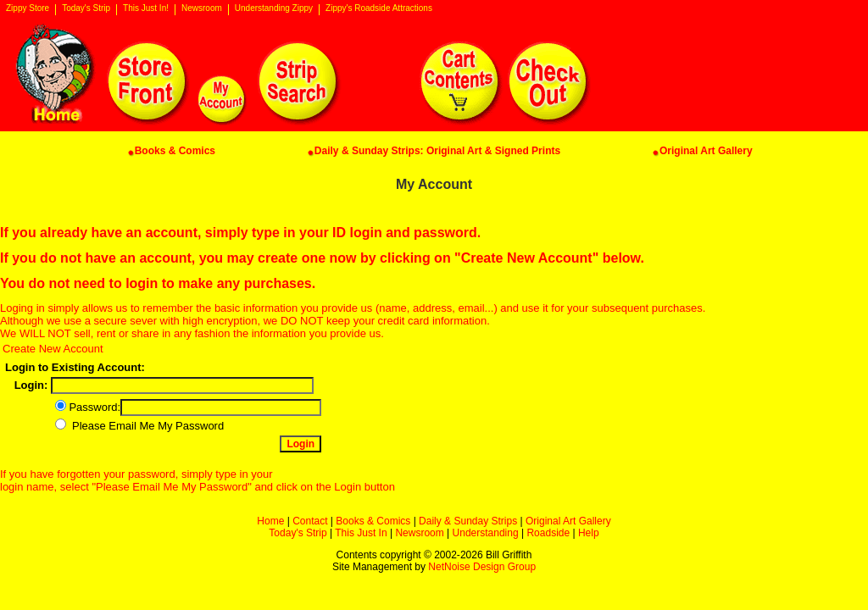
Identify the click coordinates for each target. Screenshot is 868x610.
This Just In (361, 533)
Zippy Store (28, 8)
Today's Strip (86, 8)
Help (589, 533)
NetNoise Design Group (482, 567)
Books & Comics (373, 521)
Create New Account (53, 349)
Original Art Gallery (568, 521)
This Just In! (146, 8)
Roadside (548, 533)
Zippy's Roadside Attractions (379, 8)
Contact (310, 521)
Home (270, 521)
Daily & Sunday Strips (468, 521)
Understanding (486, 533)
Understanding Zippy (274, 8)
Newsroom (202, 8)
